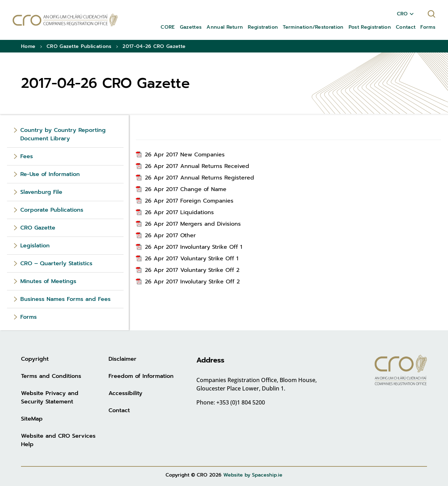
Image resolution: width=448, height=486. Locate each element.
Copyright (35, 359)
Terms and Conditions (51, 376)
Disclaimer (122, 359)
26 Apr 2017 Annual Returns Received (197, 166)
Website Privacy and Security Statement (50, 397)
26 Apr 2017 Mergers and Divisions (193, 224)
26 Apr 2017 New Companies (185, 155)
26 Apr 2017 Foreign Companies (189, 201)
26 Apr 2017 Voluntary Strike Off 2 (192, 270)
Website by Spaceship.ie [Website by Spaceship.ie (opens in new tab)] (253, 475)
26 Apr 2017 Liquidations (179, 212)
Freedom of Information (141, 376)
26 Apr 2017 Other (170, 235)
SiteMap (32, 419)
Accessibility (125, 393)
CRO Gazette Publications (79, 46)
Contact (119, 410)
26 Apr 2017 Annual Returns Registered (199, 178)
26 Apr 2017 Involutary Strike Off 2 (192, 282)
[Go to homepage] (65, 20)
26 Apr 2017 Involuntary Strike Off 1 (194, 247)
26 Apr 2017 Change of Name (186, 189)
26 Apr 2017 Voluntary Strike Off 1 (192, 259)
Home (28, 46)
